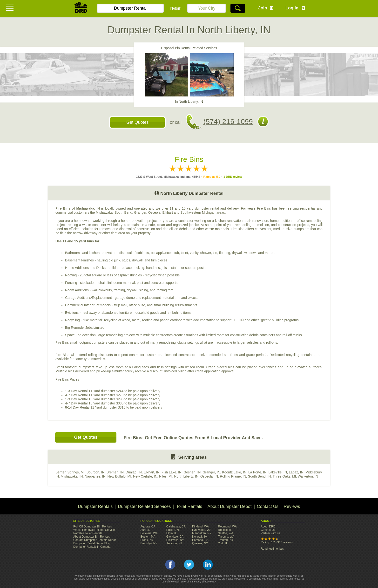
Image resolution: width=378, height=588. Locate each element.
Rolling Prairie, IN (233, 476)
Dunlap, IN (134, 472)
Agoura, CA (148, 526)
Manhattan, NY (202, 533)
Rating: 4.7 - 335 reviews (277, 542)
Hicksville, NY (175, 540)
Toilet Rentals (189, 506)
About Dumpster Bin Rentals (91, 537)
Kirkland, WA (200, 526)
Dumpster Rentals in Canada (92, 547)
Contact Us (268, 506)
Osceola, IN (209, 476)
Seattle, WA (226, 533)
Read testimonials (272, 549)
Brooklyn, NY (149, 543)
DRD (81, 9)
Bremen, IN (115, 472)
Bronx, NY (147, 540)
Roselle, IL (225, 530)
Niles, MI (166, 476)
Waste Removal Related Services (95, 530)
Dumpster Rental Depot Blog (92, 543)
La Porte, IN (257, 472)
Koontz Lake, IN (234, 472)
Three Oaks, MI (284, 476)
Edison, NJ (173, 530)
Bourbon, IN (96, 472)
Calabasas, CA (176, 526)
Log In (292, 8)
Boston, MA (148, 537)
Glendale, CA (175, 537)
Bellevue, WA (149, 533)
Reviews (292, 506)
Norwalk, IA (199, 537)
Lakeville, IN (278, 472)
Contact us (268, 530)
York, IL (223, 543)
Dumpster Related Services (144, 506)
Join (263, 8)
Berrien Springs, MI (70, 472)
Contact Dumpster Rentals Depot (94, 540)
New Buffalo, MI (119, 476)
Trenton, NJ (225, 540)
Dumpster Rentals (95, 506)
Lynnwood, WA (202, 530)
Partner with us (270, 533)
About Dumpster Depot (230, 506)
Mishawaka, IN (72, 476)
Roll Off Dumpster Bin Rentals (93, 526)
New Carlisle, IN (145, 476)
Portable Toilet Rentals (88, 533)
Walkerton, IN (308, 476)
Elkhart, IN (152, 472)
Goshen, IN (192, 472)
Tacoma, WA (226, 537)
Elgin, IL (172, 533)
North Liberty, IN (186, 476)
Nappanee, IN (95, 476)
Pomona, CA (200, 540)
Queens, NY (200, 543)
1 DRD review (233, 177)
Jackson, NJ (174, 543)
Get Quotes (137, 122)
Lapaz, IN (296, 472)
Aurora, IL (147, 530)
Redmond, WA (227, 526)
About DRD (268, 526)
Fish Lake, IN (172, 472)
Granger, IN (212, 472)
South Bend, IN (260, 476)
